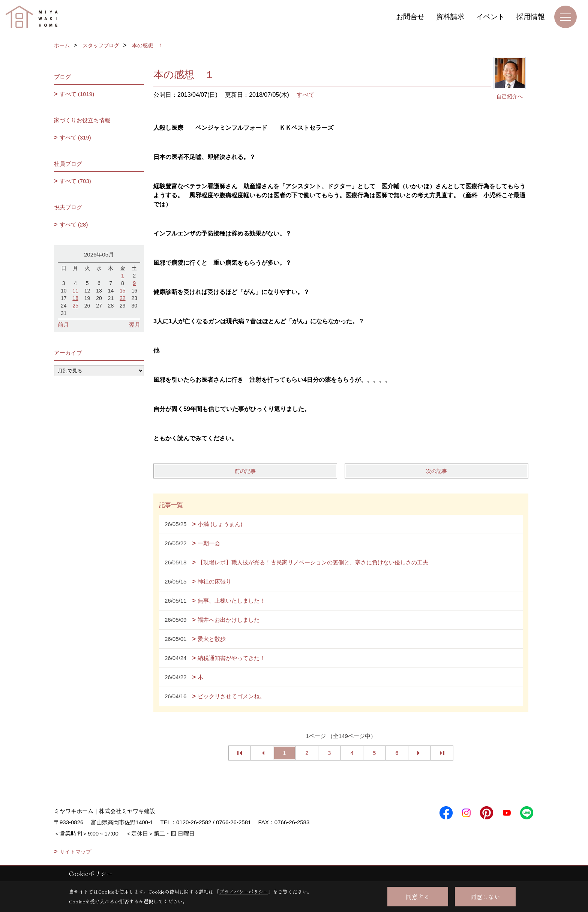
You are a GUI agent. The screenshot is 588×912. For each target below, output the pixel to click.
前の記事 (245, 471)
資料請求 (450, 17)
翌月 (135, 325)
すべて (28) (74, 224)
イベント (490, 17)
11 (75, 291)
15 (123, 291)
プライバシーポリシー (244, 892)
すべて (306, 95)
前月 (63, 325)
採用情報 (531, 17)
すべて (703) (75, 181)
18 (75, 298)
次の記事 (436, 471)
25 (75, 306)
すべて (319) (75, 137)
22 (123, 298)
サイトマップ (75, 852)
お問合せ (410, 17)
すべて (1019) (77, 94)
